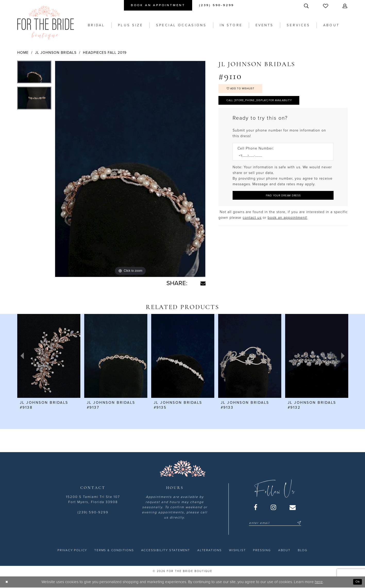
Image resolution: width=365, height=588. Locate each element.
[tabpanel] (34, 74)
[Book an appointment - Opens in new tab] (158, 5)
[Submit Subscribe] (298, 523)
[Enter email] (275, 523)
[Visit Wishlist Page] (326, 6)
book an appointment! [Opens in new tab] (287, 226)
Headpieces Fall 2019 (105, 53)
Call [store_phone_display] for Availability (269, 104)
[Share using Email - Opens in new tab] (203, 283)
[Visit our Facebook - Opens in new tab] (256, 507)
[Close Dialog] (8, 582)
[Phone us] (217, 5)
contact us (252, 226)
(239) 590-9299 (93, 512)
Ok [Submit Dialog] (357, 582)
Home (23, 53)
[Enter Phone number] (281, 161)
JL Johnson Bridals (56, 53)
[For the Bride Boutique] (46, 23)
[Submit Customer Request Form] (283, 203)
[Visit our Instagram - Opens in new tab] (274, 507)
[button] (345, 6)
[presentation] (49, 356)
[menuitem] (158, 5)
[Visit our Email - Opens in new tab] (293, 507)
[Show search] (307, 6)
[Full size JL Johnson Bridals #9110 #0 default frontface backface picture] (130, 169)
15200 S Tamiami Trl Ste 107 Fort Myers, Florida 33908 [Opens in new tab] (93, 499)
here (319, 582)
